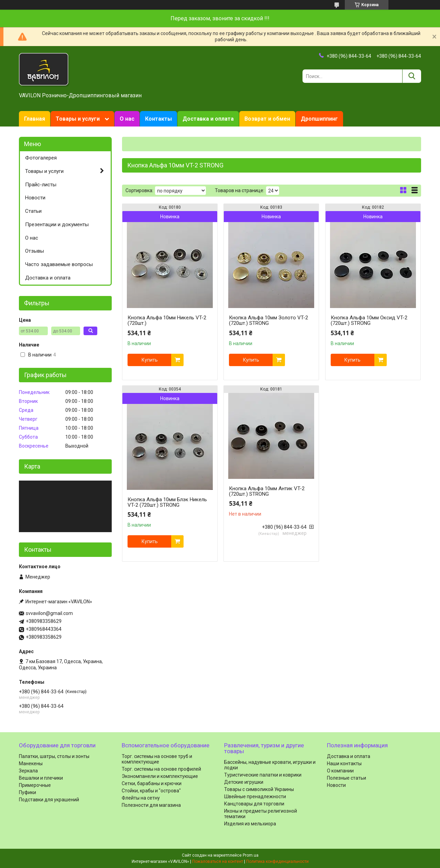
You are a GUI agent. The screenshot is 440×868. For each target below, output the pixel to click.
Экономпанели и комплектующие (160, 776)
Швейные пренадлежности (255, 796)
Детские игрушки (244, 782)
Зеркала (28, 771)
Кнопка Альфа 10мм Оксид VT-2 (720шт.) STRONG (369, 320)
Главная (35, 119)
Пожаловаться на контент (218, 861)
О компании (340, 771)
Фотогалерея (41, 158)
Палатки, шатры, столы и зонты (54, 756)
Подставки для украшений (49, 800)
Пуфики (27, 792)
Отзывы (35, 251)
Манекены (31, 763)
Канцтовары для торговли (254, 804)
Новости (35, 198)
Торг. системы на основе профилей (161, 769)
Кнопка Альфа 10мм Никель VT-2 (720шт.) (167, 320)
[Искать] (412, 76)
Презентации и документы (57, 224)
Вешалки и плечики (41, 778)
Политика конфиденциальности (277, 861)
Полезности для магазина (151, 805)
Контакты (158, 119)
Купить (150, 360)
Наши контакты (344, 763)
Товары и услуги (78, 119)
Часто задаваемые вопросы (59, 264)
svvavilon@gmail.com (49, 613)
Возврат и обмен (267, 119)
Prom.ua (251, 855)
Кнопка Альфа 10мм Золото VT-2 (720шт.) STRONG (268, 320)
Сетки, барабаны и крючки (152, 783)
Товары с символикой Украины (259, 789)
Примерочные (35, 785)
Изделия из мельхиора (250, 824)
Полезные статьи (346, 778)
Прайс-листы (41, 185)
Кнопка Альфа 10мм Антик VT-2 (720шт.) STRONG (267, 491)
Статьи (33, 211)
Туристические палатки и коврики (263, 775)
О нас (127, 119)
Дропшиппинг (319, 119)
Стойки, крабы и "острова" (151, 791)
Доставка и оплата (208, 119)
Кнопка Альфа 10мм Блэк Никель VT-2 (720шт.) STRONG (167, 502)
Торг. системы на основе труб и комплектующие (157, 759)
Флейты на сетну (141, 798)
